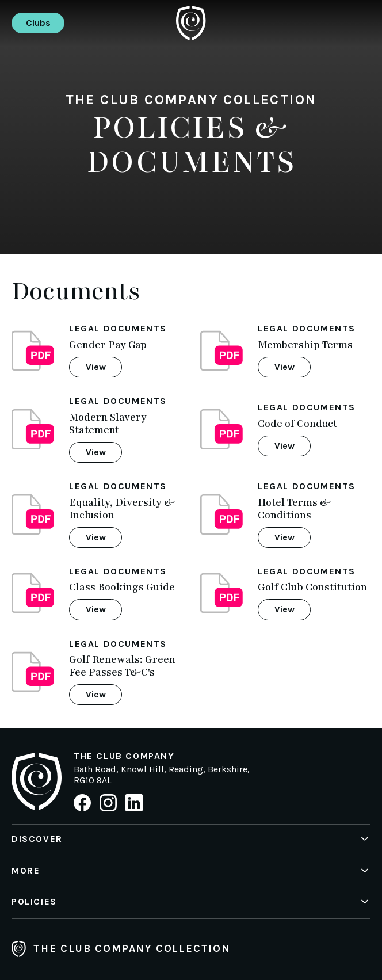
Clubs (38, 23)
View (96, 367)
